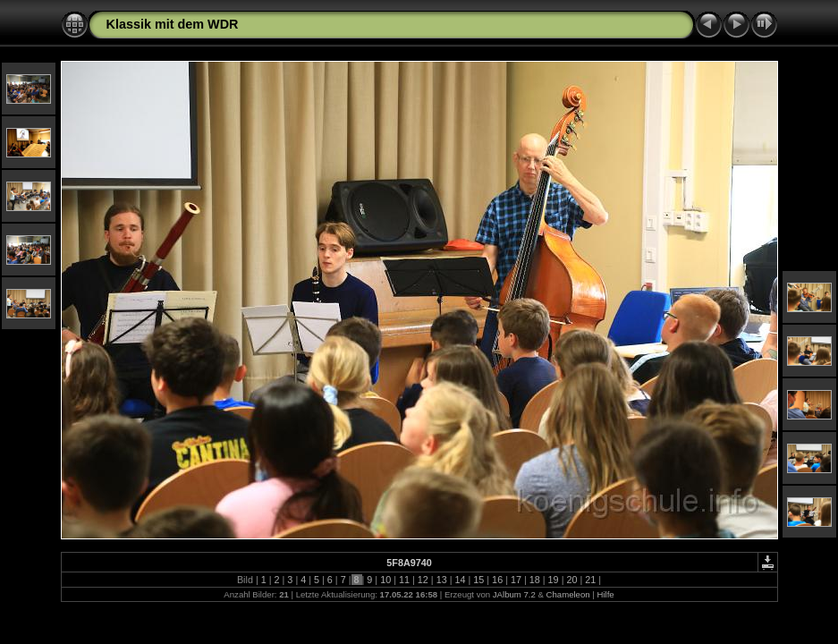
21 (590, 580)
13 (442, 580)
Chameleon (568, 594)
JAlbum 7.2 (514, 594)
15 (478, 580)
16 (497, 580)
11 (404, 580)
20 (571, 580)
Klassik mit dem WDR (173, 24)
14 (460, 580)
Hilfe (605, 594)
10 (385, 580)
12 (423, 580)
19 (554, 580)
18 (535, 580)
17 (516, 580)
